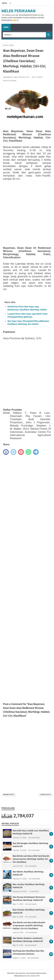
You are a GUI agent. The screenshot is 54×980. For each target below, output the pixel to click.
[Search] (24, 35)
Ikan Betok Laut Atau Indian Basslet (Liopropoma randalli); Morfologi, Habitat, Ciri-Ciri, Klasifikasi (29, 925)
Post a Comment (10, 81)
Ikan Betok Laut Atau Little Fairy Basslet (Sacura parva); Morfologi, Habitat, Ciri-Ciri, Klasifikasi (31, 859)
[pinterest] (21, 452)
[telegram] (36, 452)
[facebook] (6, 452)
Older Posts (46, 795)
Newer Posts (9, 795)
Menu (6, 27)
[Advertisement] (27, 210)
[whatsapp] (28, 452)
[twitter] (13, 452)
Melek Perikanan (18, 11)
